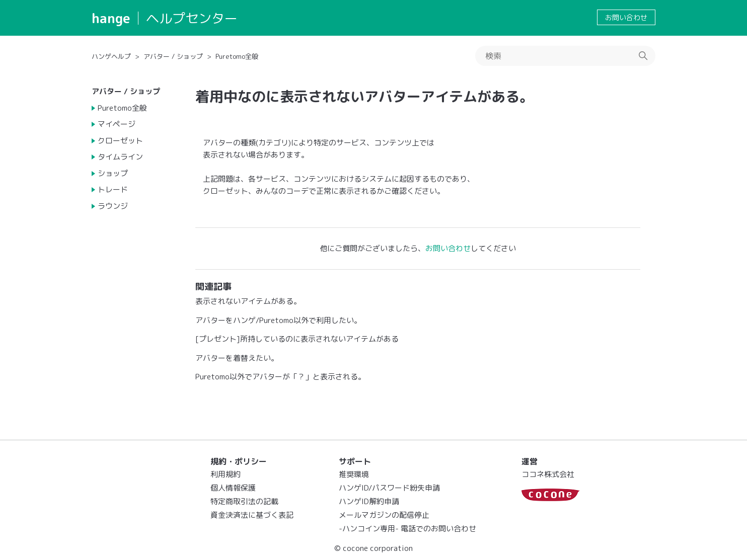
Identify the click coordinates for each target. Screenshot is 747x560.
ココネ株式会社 (548, 474)
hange (111, 18)
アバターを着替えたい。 (237, 358)
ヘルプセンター (192, 18)
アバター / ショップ (173, 56)
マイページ (117, 124)
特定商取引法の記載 (244, 501)
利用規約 (226, 474)
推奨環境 (354, 474)
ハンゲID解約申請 (369, 501)
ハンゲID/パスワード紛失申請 (389, 488)
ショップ (113, 173)
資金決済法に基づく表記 (252, 515)
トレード (113, 189)
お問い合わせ (626, 17)
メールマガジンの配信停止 (384, 515)
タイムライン (120, 157)
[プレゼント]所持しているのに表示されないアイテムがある (297, 339)
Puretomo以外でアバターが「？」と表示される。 (280, 377)
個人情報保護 (233, 488)
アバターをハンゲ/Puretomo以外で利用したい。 (278, 320)
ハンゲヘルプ (111, 56)
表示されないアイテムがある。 (248, 301)
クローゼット (120, 141)
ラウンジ (113, 206)
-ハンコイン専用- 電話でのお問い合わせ (407, 529)
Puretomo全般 (237, 56)
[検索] (565, 56)
